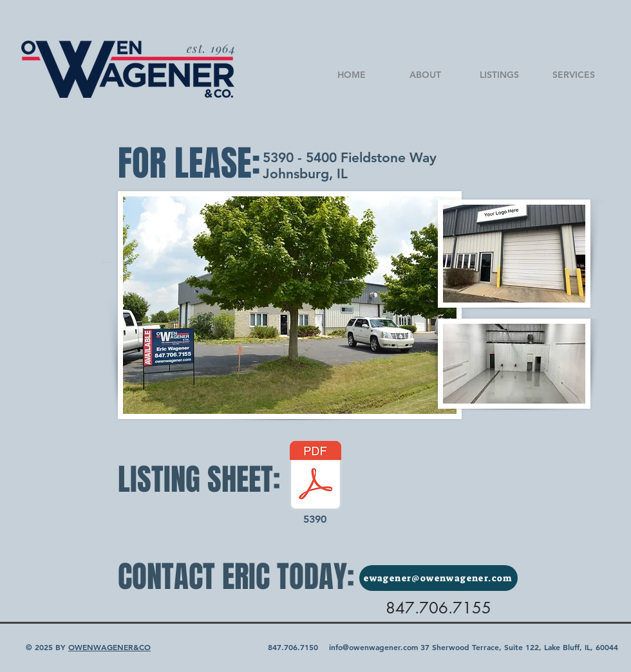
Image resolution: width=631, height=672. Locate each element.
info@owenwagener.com (373, 647)
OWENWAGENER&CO (109, 647)
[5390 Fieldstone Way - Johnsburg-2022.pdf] (315, 477)
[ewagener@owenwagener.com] (438, 578)
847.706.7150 (293, 647)
